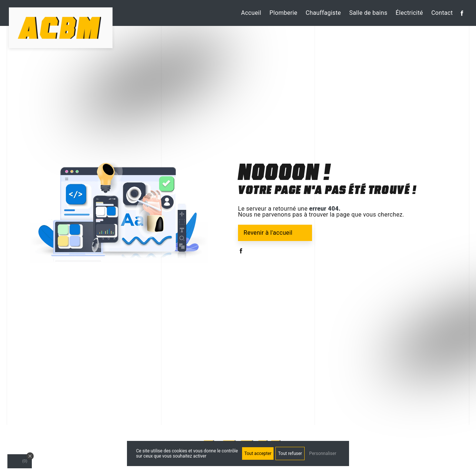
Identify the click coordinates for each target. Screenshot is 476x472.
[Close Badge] (30, 456)
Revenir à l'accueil (268, 233)
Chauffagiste (323, 13)
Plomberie (283, 13)
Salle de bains (368, 13)
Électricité (409, 13)
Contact (442, 13)
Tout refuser (290, 453)
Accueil (251, 13)
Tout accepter (258, 453)
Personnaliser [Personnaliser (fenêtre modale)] (323, 453)
